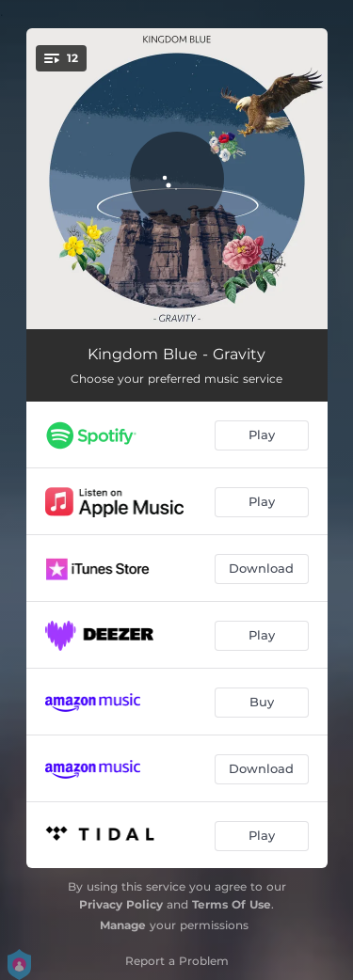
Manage (123, 925)
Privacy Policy (121, 904)
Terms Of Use (232, 904)
